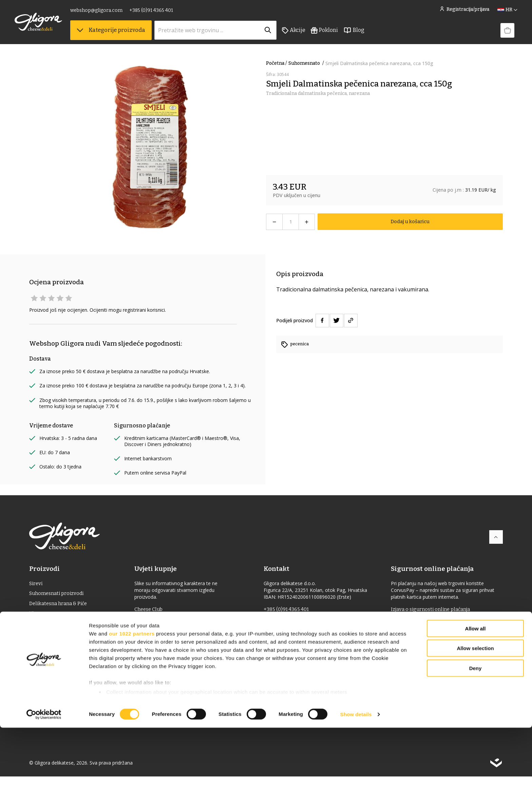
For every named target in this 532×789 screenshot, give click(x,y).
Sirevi (36, 584)
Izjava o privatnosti (163, 664)
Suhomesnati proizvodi (59, 595)
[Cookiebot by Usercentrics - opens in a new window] (44, 776)
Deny (476, 729)
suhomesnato (307, 63)
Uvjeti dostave (156, 632)
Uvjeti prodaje (156, 621)
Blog (368, 34)
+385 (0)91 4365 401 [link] (166, 13)
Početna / (277, 63)
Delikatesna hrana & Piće (61, 606)
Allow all (476, 690)
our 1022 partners (132, 695)
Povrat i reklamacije (163, 653)
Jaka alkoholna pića (54, 638)
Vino (35, 617)
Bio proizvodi (46, 660)
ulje (34, 627)
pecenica (300, 344)
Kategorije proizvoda (126, 34)
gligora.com (280, 631)
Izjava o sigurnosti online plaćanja (434, 610)
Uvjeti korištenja (159, 642)
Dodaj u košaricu (410, 222)
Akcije (308, 34)
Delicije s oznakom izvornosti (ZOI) (73, 649)
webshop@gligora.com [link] (111, 13)
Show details (356, 776)
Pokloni (339, 34)
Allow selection (475, 709)
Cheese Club (154, 610)
